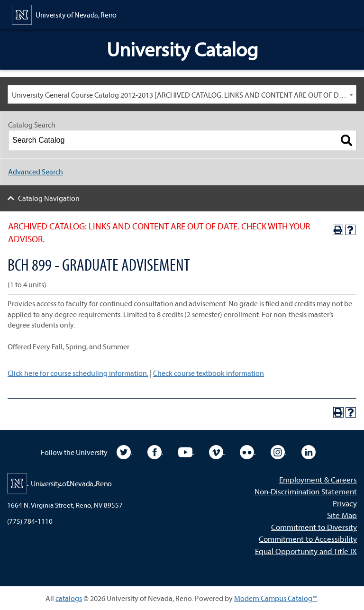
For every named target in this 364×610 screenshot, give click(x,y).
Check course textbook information (209, 373)
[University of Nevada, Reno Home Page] (64, 14)
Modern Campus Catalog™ (276, 598)
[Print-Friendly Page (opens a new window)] (338, 230)
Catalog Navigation (49, 198)
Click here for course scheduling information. (78, 373)
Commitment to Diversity (314, 527)
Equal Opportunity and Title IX (306, 551)
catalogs (69, 598)
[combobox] (182, 94)
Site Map (342, 515)
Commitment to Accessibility (308, 539)
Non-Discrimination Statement (306, 491)
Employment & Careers (318, 479)
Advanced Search (36, 172)
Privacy (345, 503)
